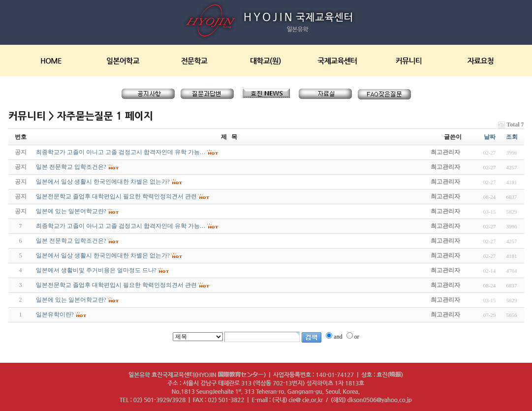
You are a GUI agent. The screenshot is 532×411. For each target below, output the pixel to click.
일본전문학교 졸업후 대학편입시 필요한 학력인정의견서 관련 (116, 285)
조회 (512, 137)
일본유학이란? (55, 315)
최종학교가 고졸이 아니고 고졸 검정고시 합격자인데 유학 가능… (121, 226)
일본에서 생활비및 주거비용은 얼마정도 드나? (96, 270)
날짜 (490, 137)
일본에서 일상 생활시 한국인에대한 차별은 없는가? (103, 255)
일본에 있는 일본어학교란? (71, 300)
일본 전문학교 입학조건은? (71, 241)
